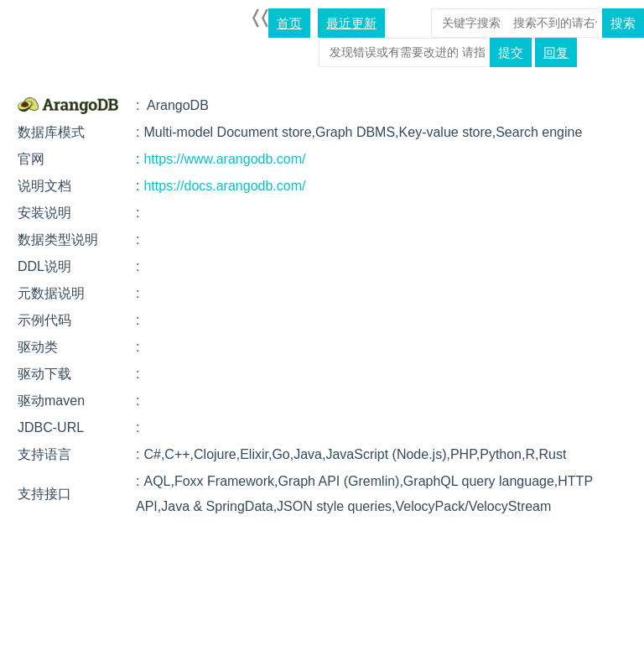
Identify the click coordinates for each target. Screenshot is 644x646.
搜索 (623, 23)
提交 (511, 52)
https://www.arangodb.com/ (224, 159)
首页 (289, 23)
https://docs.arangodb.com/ (224, 186)
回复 (556, 52)
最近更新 (351, 23)
